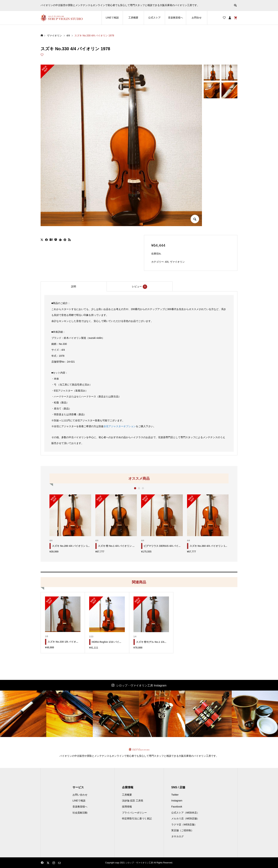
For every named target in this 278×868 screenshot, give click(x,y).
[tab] (74, 286)
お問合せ (197, 18)
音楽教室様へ (176, 18)
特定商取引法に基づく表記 (137, 818)
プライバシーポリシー (134, 813)
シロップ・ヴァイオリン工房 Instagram (141, 685)
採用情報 (127, 807)
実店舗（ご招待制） (182, 830)
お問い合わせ (80, 795)
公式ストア (154, 18)
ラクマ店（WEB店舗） (184, 825)
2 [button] (139, 488)
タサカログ (177, 836)
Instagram (177, 801)
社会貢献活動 (80, 813)
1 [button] (135, 488)
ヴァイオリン (177, 262)
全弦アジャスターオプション (120, 426)
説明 (74, 286)
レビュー (140, 287)
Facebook (177, 807)
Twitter (175, 795)
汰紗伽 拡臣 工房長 (133, 801)
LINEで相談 (112, 18)
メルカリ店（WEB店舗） (185, 818)
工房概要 (133, 18)
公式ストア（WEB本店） (185, 813)
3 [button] (143, 488)
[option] (70, 524)
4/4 (167, 262)
